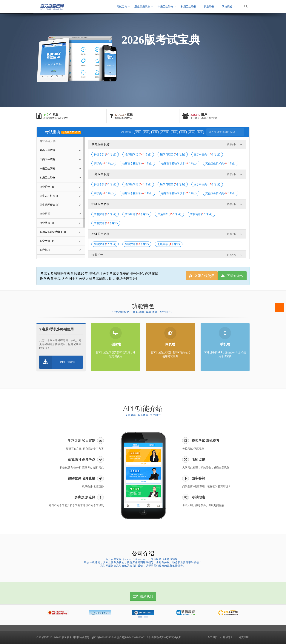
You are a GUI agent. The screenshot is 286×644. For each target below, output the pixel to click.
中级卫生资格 (165, 6)
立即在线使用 (202, 276)
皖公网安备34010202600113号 (134, 637)
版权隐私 (228, 637)
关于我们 (213, 637)
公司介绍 (143, 553)
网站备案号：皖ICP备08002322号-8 (97, 637)
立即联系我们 (143, 596)
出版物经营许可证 (161, 637)
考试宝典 (122, 6)
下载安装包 (232, 276)
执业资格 (209, 6)
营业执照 (176, 637)
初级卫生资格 (189, 6)
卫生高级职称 (142, 6)
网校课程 (227, 6)
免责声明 (244, 637)
